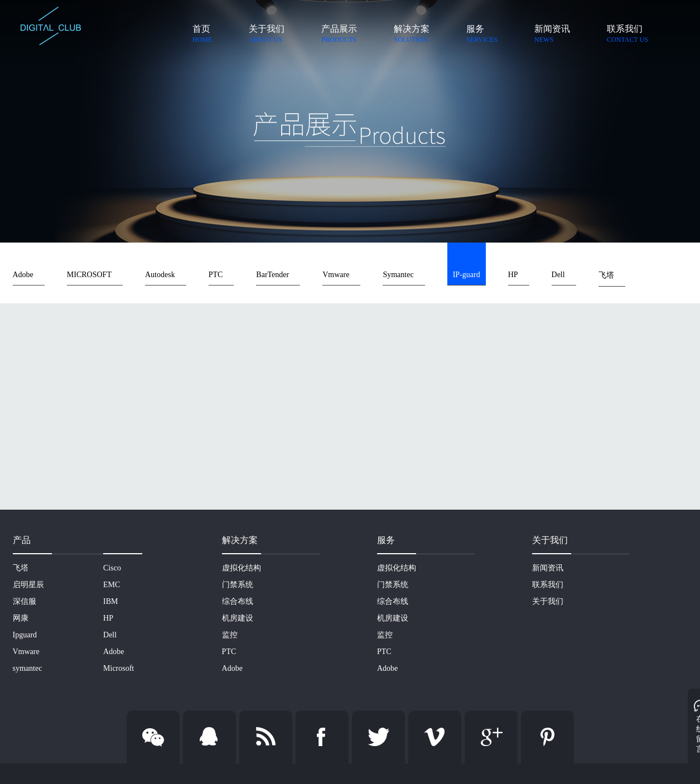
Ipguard (25, 635)
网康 (21, 618)
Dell (558, 275)
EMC (112, 585)
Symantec (398, 275)
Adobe (23, 275)
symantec (28, 668)
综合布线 (238, 601)
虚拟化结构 (242, 568)
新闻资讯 (548, 568)
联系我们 (548, 585)
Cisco (112, 568)
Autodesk (160, 275)
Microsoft (119, 668)
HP (513, 275)
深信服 (25, 601)
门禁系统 (238, 585)
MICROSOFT (89, 275)
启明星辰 (28, 585)
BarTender (272, 275)
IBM (110, 601)
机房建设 (238, 618)
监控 (230, 635)
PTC (216, 275)
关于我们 (548, 601)
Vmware (336, 275)
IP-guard (467, 275)
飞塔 (606, 275)
